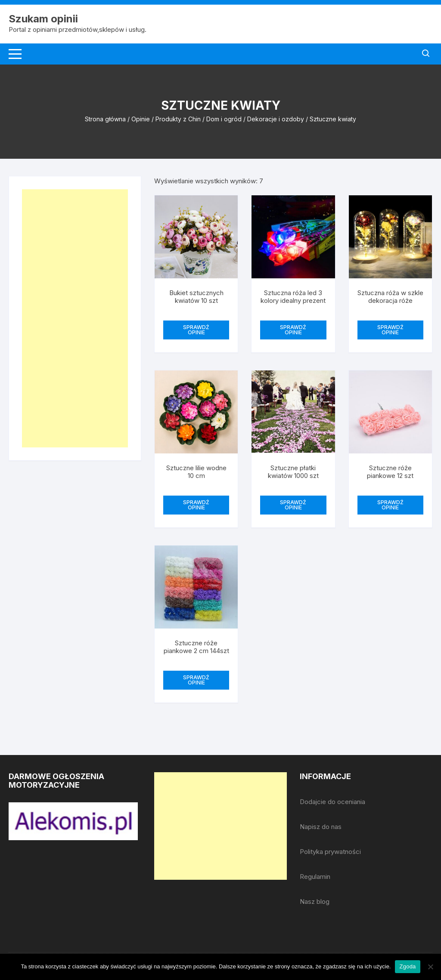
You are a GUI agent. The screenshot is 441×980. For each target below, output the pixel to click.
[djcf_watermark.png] (73, 821)
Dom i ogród (224, 119)
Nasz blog (315, 901)
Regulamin (315, 877)
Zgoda (407, 966)
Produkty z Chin (178, 119)
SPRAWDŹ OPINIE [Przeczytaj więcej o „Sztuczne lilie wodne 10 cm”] (196, 505)
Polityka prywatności (330, 852)
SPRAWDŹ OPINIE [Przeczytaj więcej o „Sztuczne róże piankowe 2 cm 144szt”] (196, 680)
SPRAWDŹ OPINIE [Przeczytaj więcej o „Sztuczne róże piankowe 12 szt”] (390, 505)
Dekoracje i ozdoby (276, 119)
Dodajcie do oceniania (332, 802)
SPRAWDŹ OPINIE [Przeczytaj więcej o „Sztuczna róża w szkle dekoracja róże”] (390, 330)
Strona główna (105, 119)
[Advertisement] (75, 318)
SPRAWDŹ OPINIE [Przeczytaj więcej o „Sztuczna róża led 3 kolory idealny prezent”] (293, 330)
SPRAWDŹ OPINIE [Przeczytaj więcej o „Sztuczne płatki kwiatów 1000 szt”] (293, 505)
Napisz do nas (321, 827)
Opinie (141, 119)
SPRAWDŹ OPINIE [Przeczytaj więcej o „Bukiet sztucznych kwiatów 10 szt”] (196, 330)
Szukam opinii (43, 19)
